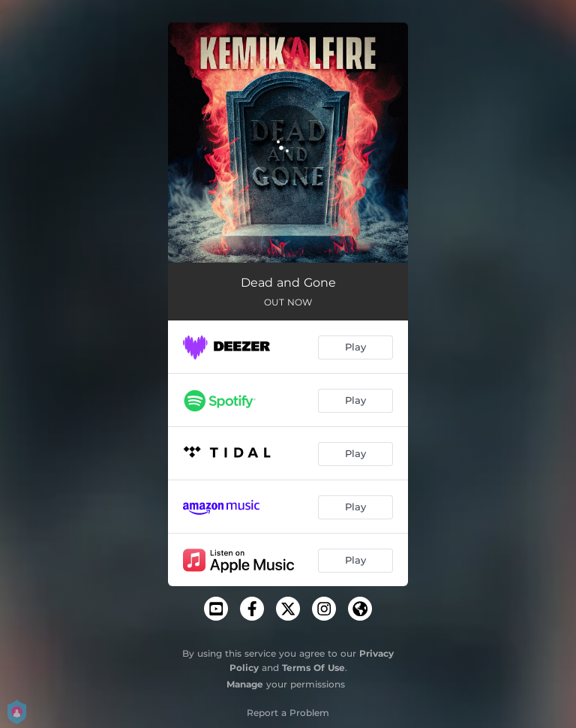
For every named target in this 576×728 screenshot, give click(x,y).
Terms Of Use (313, 668)
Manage (245, 684)
